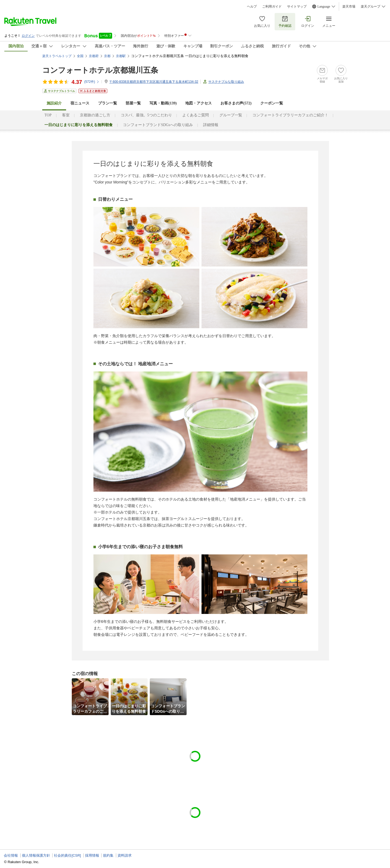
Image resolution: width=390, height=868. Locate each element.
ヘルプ (252, 6)
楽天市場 (349, 6)
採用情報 (92, 855)
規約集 (108, 855)
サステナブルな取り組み (226, 82)
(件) (92, 82)
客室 (66, 115)
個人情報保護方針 (36, 855)
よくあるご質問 (196, 115)
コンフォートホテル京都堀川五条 (100, 70)
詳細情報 (211, 125)
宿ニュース (80, 103)
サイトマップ (297, 6)
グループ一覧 (231, 115)
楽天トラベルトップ (57, 56)
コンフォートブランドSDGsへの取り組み (158, 125)
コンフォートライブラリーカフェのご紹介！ (290, 115)
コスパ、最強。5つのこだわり (146, 115)
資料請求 (125, 855)
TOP (48, 115)
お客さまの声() (236, 103)
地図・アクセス (199, 103)
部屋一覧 (133, 103)
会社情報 (11, 855)
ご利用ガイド (272, 6)
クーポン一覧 (272, 103)
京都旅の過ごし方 (95, 115)
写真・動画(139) (163, 103)
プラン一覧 (108, 103)
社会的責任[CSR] (67, 855)
